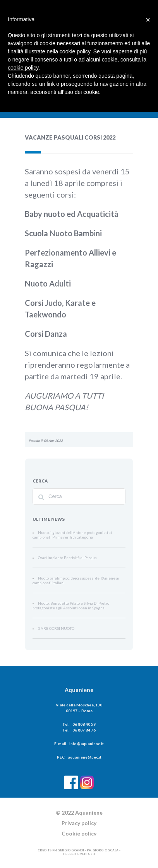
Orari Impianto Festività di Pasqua (62, 558)
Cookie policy (79, 833)
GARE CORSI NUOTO (54, 629)
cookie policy (23, 68)
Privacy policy (79, 823)
